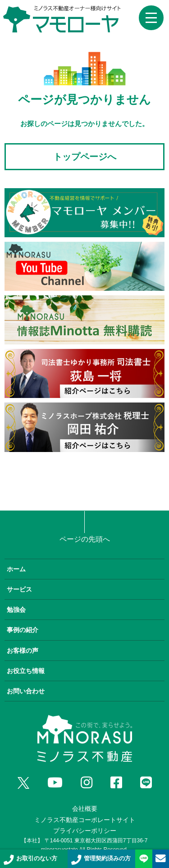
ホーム (16, 569)
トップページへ (85, 157)
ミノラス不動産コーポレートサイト (85, 820)
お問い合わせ (26, 691)
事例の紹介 (23, 630)
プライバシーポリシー (85, 831)
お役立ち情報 (26, 671)
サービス (19, 589)
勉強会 (16, 610)
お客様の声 (23, 651)
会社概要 (85, 809)
